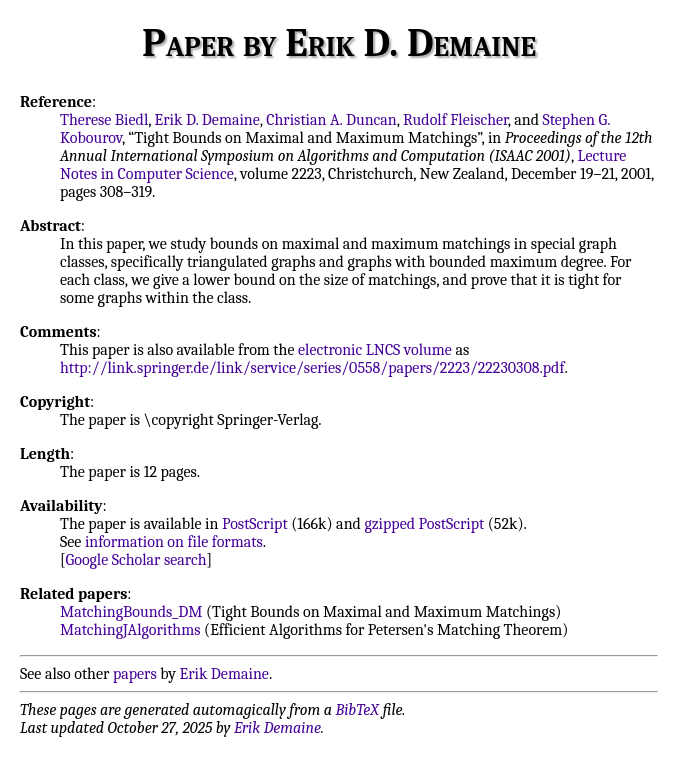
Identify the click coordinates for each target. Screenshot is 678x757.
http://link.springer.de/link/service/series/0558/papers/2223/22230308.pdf (312, 368)
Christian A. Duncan (331, 120)
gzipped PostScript (424, 524)
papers (135, 674)
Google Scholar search (136, 560)
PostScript (255, 524)
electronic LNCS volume (375, 350)
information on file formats (174, 542)
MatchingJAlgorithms (130, 630)
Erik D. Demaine (207, 120)
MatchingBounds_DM (131, 612)
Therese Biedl (104, 120)
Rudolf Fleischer (455, 120)
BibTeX (357, 710)
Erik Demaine (224, 674)
